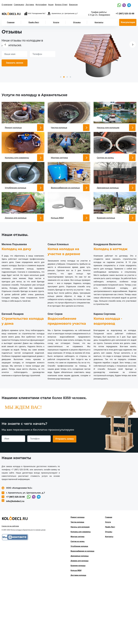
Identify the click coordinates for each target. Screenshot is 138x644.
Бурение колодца (78, 627)
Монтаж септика (77, 598)
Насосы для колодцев (80, 589)
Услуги (56, 22)
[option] (98, 55)
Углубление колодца (79, 608)
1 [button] (61, 77)
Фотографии (41, 5)
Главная (11, 22)
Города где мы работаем (10, 588)
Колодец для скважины (81, 593)
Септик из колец (78, 603)
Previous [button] (5, 44)
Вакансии (73, 5)
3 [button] (67, 77)
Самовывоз (19, 5)
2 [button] (64, 77)
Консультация (128, 22)
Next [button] (133, 44)
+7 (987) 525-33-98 (125, 14)
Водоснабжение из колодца (82, 613)
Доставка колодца (78, 637)
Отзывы (77, 22)
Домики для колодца (80, 622)
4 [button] (70, 77)
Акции (51, 5)
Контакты (99, 22)
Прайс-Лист (34, 22)
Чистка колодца (77, 584)
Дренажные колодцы (80, 618)
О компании (7, 5)
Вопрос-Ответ (61, 5)
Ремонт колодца (78, 579)
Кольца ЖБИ (76, 632)
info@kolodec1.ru (15, 563)
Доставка (30, 5)
